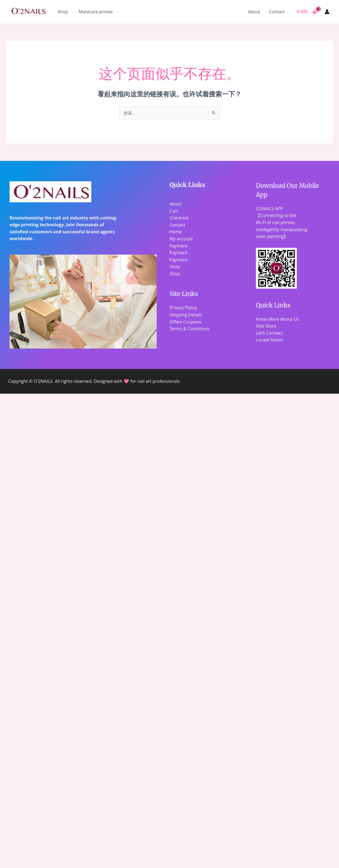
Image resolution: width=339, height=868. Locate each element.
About (254, 12)
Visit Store (266, 326)
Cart (174, 211)
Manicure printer (96, 12)
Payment (178, 246)
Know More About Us (277, 319)
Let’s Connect (269, 333)
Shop (63, 12)
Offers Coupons (185, 322)
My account (181, 239)
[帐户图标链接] (327, 12)
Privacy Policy (183, 308)
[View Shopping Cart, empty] (307, 12)
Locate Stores (270, 340)
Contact (277, 12)
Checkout (179, 218)
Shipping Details (186, 315)
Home (176, 232)
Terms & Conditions (190, 329)
